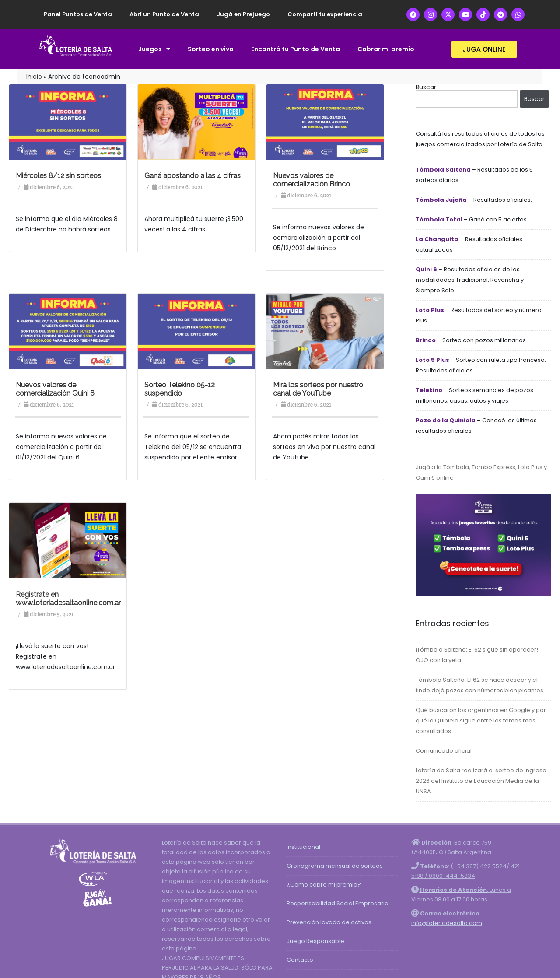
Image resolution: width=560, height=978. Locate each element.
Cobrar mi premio (386, 49)
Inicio (34, 77)
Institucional (303, 847)
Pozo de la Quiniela (446, 420)
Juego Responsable (315, 941)
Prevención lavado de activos (329, 922)
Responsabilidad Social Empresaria (338, 903)
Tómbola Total (439, 219)
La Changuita (437, 239)
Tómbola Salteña (443, 170)
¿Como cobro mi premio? (324, 885)
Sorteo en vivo (211, 49)
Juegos (154, 49)
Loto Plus (430, 310)
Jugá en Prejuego (243, 14)
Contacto (300, 960)
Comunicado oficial (444, 751)
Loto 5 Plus (432, 360)
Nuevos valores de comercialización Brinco (311, 180)
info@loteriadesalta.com (447, 923)
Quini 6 (426, 269)
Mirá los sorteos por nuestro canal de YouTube (318, 389)
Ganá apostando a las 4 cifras (192, 176)
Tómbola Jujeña (441, 200)
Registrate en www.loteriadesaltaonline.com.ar (68, 599)
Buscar (426, 87)
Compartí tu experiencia (325, 14)
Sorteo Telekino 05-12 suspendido (180, 389)
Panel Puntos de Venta (78, 14)
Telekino (429, 390)
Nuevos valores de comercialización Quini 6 (55, 389)
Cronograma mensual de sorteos (335, 866)
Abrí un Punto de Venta (164, 14)
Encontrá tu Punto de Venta (296, 49)
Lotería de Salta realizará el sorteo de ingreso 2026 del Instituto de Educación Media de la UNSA (481, 781)
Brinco (426, 340)
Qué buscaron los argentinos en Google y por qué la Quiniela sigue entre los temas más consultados (481, 720)
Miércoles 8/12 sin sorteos (58, 176)
